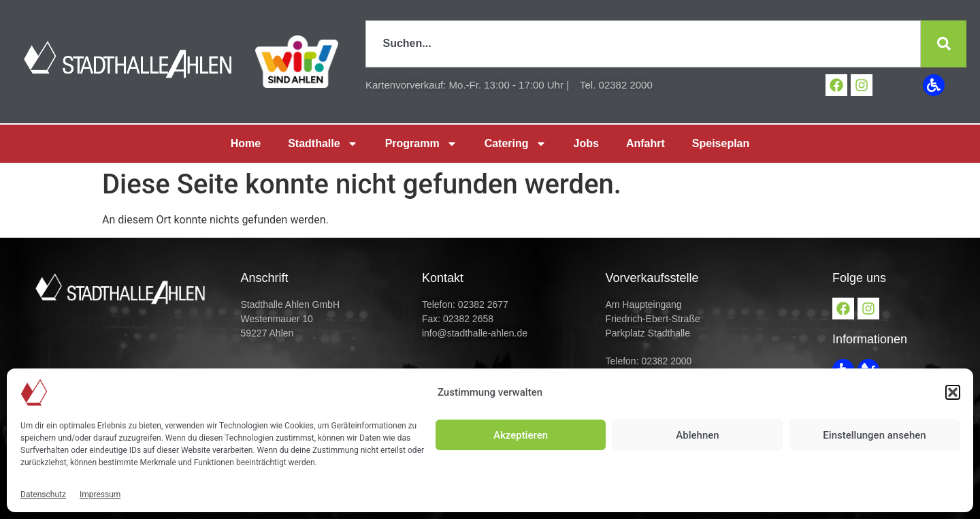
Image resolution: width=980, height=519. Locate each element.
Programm (421, 144)
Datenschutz (43, 494)
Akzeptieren (521, 435)
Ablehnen (697, 435)
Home (246, 143)
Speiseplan (721, 143)
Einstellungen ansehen (874, 435)
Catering (516, 144)
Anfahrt (646, 143)
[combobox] (643, 44)
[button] (953, 392)
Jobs (586, 143)
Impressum (100, 494)
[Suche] (943, 44)
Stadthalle (323, 144)
